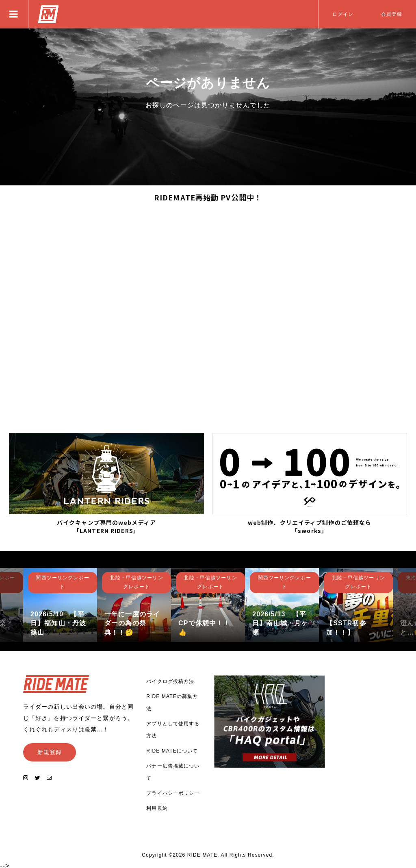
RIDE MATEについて (172, 750)
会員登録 (392, 14)
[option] (60, 603)
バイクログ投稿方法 (170, 680)
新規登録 (50, 751)
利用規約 (157, 807)
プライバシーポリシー (173, 792)
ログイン (343, 14)
